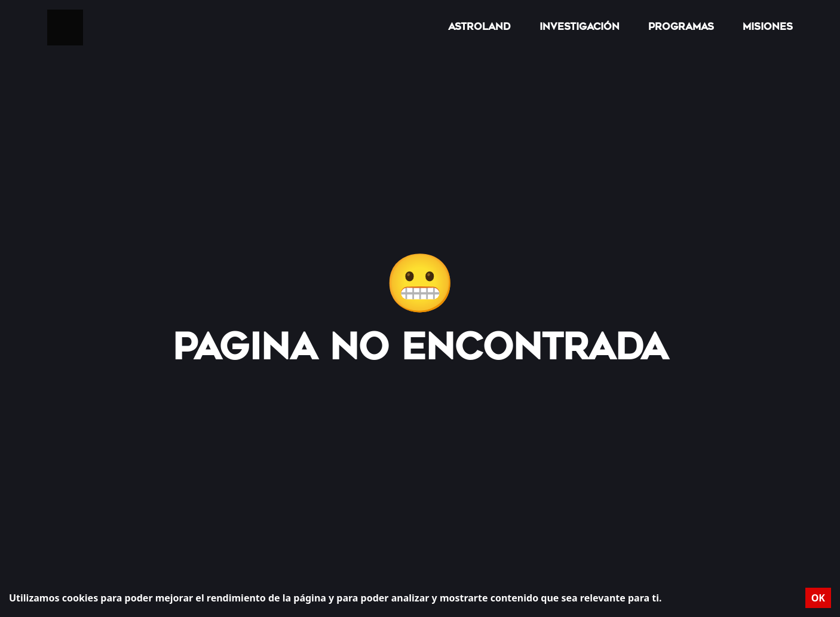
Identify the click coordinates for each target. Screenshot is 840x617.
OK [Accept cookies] (818, 598)
